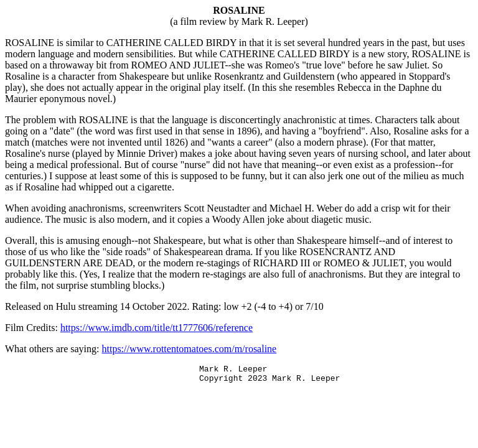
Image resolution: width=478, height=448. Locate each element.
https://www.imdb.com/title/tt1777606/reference (157, 328)
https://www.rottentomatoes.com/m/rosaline (190, 349)
